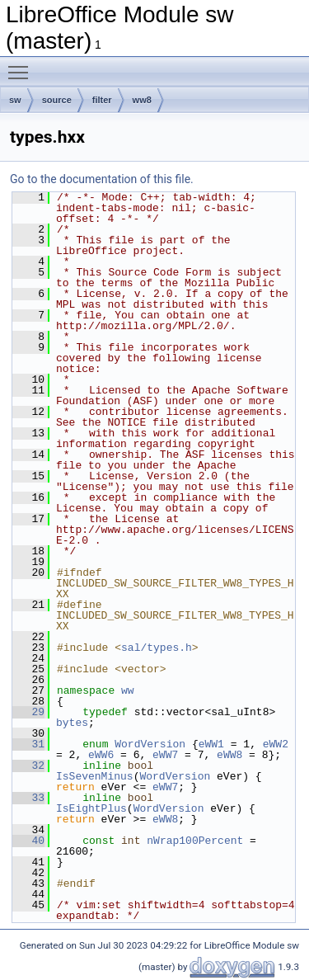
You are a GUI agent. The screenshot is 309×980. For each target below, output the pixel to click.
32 (28, 766)
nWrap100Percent (195, 841)
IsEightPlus (91, 808)
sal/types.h (157, 648)
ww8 (142, 100)
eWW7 (165, 755)
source (57, 100)
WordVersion (150, 744)
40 (28, 841)
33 (28, 798)
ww (128, 690)
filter (102, 100)
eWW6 (101, 755)
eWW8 (229, 755)
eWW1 (211, 744)
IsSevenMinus (95, 776)
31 (28, 744)
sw (15, 100)
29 (28, 712)
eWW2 (276, 744)
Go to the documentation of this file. (102, 179)
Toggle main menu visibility (22, 65)
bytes (72, 723)
